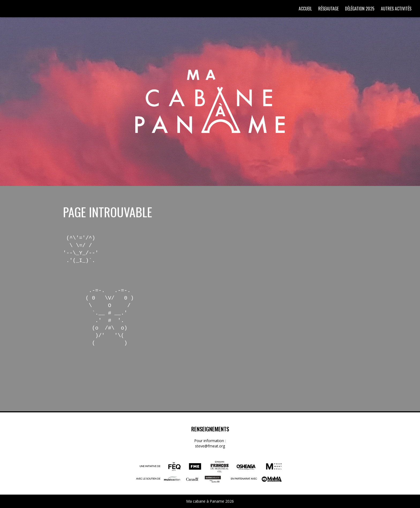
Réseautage (328, 9)
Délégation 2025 (360, 9)
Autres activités (396, 9)
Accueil (305, 9)
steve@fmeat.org (210, 446)
